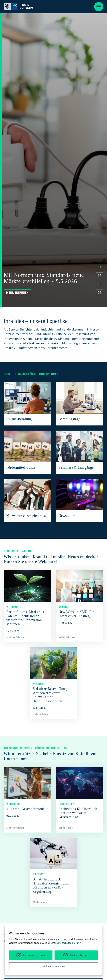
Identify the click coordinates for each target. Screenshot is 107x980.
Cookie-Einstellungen (53, 967)
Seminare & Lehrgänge (76, 468)
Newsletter (67, 516)
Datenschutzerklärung (69, 943)
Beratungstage (69, 419)
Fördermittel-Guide (21, 468)
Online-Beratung (19, 419)
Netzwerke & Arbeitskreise (26, 516)
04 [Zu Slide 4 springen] (100, 293)
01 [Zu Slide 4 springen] (100, 268)
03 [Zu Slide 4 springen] (100, 285)
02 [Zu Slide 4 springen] (100, 276)
